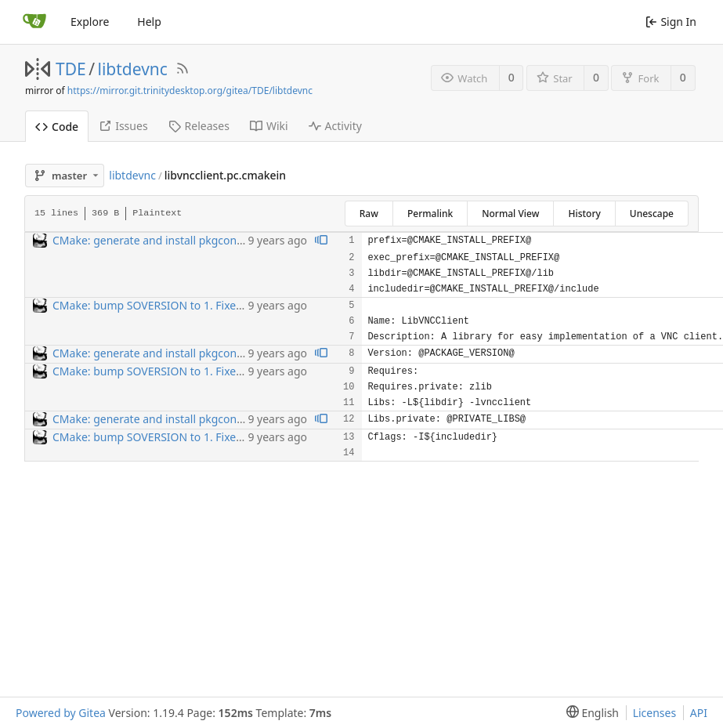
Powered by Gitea (61, 713)
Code (57, 127)
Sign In (671, 22)
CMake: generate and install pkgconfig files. (164, 240)
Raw (369, 214)
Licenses (655, 713)
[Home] (34, 22)
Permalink (430, 214)
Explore (90, 22)
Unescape (652, 214)
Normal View (510, 214)
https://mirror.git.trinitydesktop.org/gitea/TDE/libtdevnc (190, 91)
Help (149, 22)
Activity (335, 126)
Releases (199, 126)
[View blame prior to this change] (321, 241)
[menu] (589, 713)
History (584, 214)
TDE (71, 69)
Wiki (269, 126)
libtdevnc (133, 69)
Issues (123, 126)
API (699, 713)
